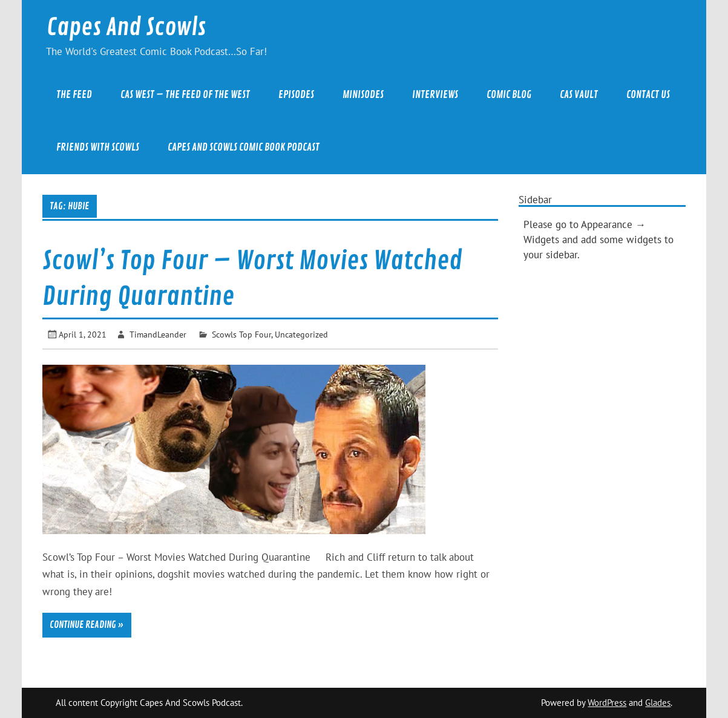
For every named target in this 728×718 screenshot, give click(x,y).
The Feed (74, 95)
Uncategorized (301, 334)
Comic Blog (509, 95)
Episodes (296, 95)
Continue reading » (87, 625)
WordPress (607, 703)
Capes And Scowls (126, 28)
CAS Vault (579, 95)
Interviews (435, 95)
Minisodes (363, 95)
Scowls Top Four (241, 334)
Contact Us (648, 95)
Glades (658, 703)
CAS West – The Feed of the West (185, 95)
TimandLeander (158, 334)
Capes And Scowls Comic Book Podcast (244, 147)
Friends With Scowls (98, 147)
